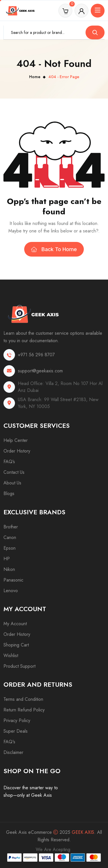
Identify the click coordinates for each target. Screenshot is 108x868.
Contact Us (14, 472)
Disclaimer (13, 752)
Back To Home (54, 249)
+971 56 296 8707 (36, 355)
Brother (11, 527)
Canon (10, 537)
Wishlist (11, 656)
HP (7, 559)
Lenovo (11, 591)
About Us (12, 483)
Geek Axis (83, 832)
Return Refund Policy (24, 710)
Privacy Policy (17, 720)
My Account (15, 624)
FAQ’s (9, 462)
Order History (17, 451)
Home (35, 77)
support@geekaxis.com (40, 371)
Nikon (9, 569)
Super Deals (16, 731)
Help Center (16, 440)
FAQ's (9, 742)
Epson (10, 548)
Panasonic (13, 580)
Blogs (9, 493)
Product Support (19, 666)
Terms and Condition (23, 699)
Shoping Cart (16, 645)
